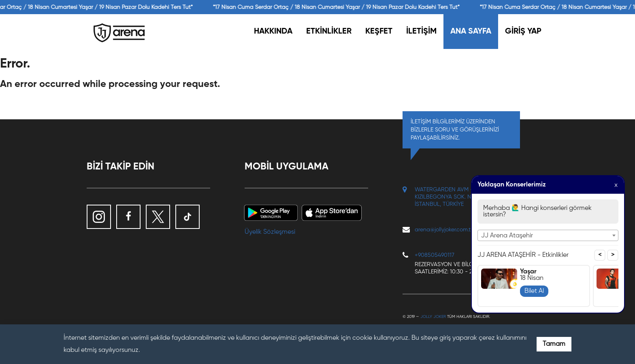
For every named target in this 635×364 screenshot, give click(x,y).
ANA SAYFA (471, 32)
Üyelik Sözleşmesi (270, 232)
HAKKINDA (273, 32)
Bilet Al (534, 291)
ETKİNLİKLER (329, 32)
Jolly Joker (433, 317)
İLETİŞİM (421, 32)
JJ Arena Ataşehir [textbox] (507, 236)
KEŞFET (379, 32)
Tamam (554, 344)
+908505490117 (435, 255)
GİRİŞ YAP (523, 32)
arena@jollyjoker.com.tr (443, 230)
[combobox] (548, 235)
